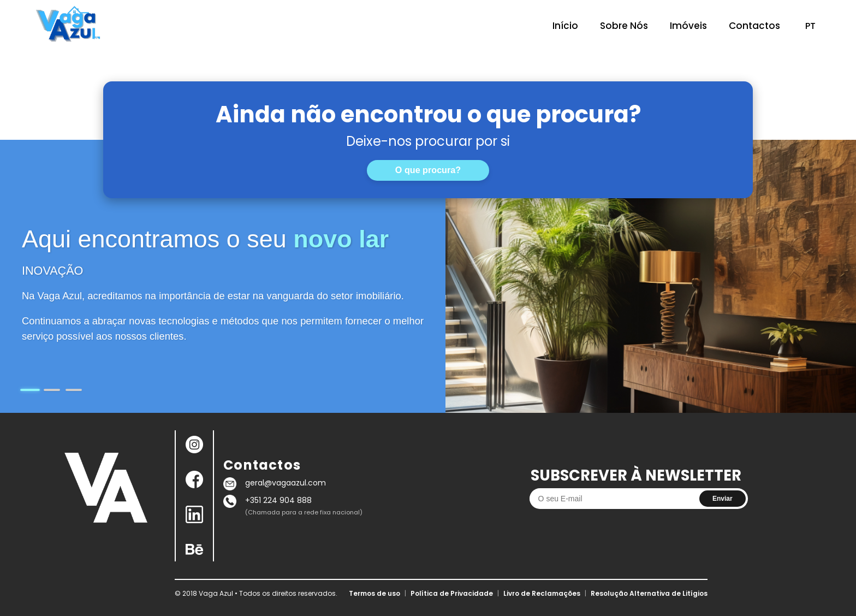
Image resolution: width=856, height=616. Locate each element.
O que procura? (428, 170)
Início (565, 26)
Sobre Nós (624, 26)
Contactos (754, 26)
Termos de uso (374, 593)
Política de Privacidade (452, 593)
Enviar (723, 499)
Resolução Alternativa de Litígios (649, 593)
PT (810, 26)
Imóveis (688, 26)
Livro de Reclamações (542, 593)
